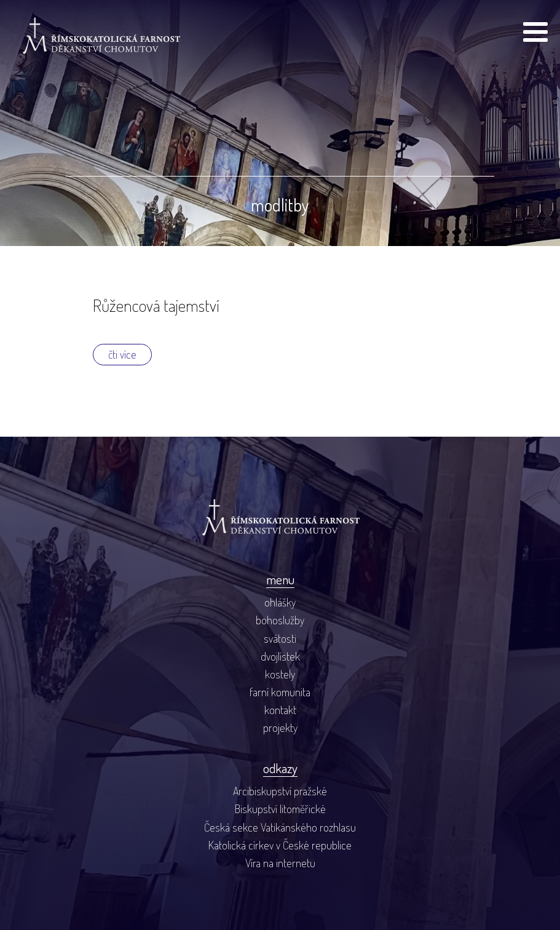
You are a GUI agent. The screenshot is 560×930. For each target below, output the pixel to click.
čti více (122, 354)
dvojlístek (280, 656)
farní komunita (280, 692)
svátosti (280, 638)
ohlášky (280, 602)
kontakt (280, 709)
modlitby (280, 205)
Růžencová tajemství (156, 305)
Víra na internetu (280, 863)
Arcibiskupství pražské (280, 791)
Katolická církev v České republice (280, 845)
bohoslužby (280, 620)
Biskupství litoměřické (280, 809)
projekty (280, 727)
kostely (280, 674)
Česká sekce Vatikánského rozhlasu (280, 827)
